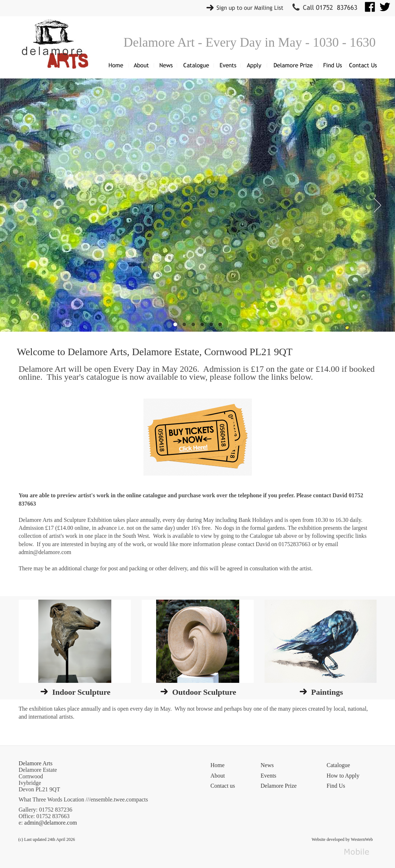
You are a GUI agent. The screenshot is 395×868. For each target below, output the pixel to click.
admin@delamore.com (51, 823)
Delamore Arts (36, 763)
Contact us (223, 786)
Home (217, 765)
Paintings (327, 692)
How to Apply (343, 776)
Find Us (336, 786)
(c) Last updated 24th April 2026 (47, 839)
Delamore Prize (279, 786)
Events (269, 776)
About (218, 776)
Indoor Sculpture (81, 692)
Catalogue (338, 765)
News (267, 765)
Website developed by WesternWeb (342, 839)
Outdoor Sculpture (204, 692)
